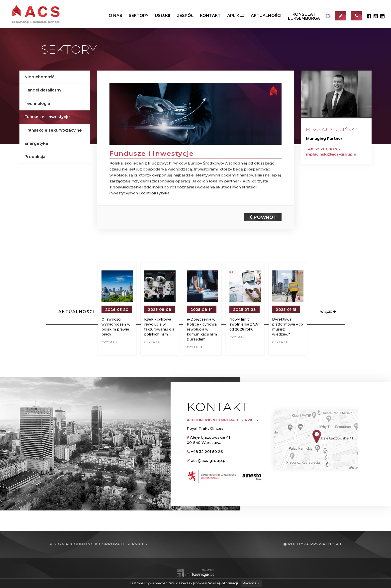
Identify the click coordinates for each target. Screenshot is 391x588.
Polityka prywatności (312, 544)
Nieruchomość (39, 77)
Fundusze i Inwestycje (47, 117)
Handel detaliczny (43, 90)
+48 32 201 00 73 (323, 149)
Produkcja (35, 157)
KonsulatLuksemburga (304, 16)
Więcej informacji (223, 583)
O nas (115, 16)
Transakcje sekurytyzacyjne (53, 130)
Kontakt (210, 16)
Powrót (263, 217)
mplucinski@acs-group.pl (332, 154)
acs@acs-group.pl (209, 461)
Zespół (185, 16)
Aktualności (266, 16)
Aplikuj (236, 16)
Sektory (139, 16)
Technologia (37, 104)
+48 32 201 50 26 (207, 452)
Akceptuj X (251, 583)
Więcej (328, 312)
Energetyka (36, 143)
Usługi (163, 16)
